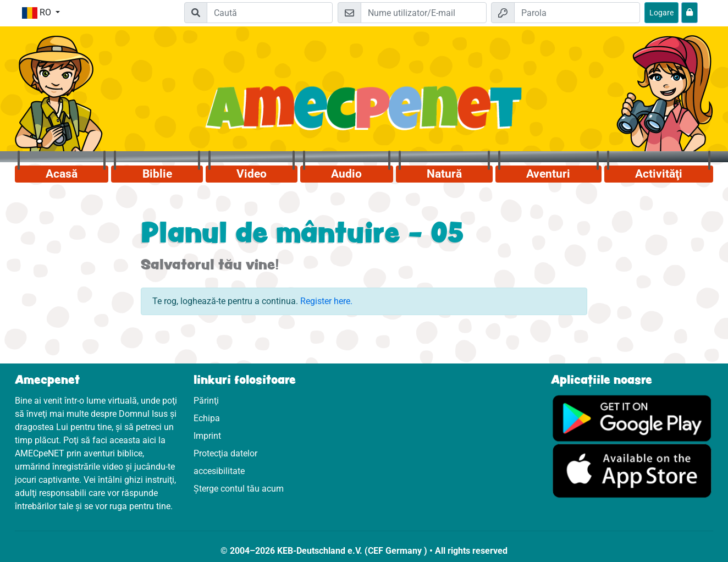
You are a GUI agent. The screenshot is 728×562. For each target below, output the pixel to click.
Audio (346, 174)
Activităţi (659, 174)
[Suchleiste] (270, 13)
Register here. (326, 301)
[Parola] (577, 13)
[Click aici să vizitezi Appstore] (632, 470)
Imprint (207, 436)
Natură (444, 174)
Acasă (62, 174)
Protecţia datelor (225, 453)
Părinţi (206, 401)
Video (252, 174)
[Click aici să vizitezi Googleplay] (632, 418)
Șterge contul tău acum (239, 489)
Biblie (157, 174)
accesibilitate (219, 471)
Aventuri (548, 174)
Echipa (207, 418)
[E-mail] (424, 13)
